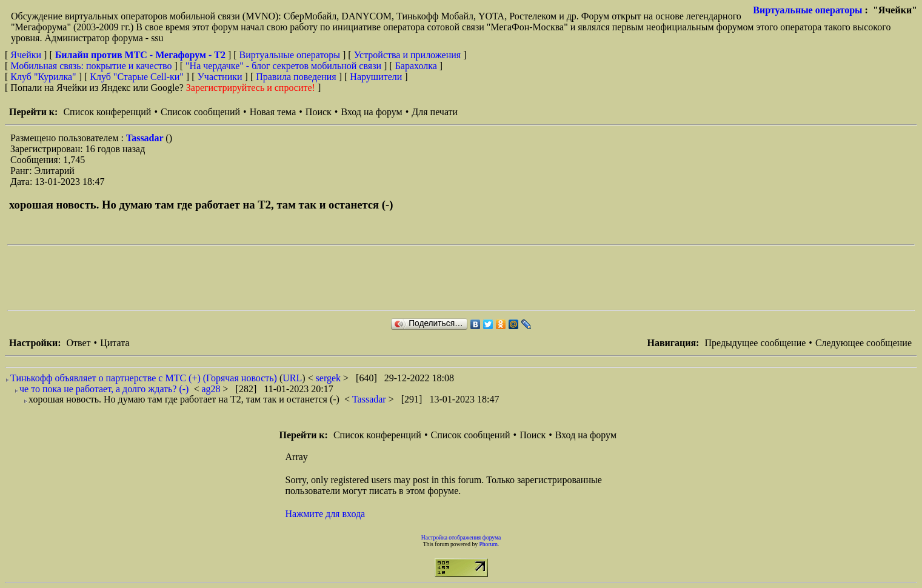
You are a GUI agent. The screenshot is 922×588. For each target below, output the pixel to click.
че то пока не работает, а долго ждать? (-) (104, 389)
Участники (220, 77)
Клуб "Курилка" (43, 77)
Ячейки (27, 55)
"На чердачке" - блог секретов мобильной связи (283, 66)
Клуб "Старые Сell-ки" (137, 77)
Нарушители (376, 77)
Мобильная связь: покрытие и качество (91, 66)
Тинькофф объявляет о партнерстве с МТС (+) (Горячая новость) (144, 378)
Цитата (115, 343)
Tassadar (146, 138)
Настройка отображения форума (461, 537)
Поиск (319, 112)
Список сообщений (200, 112)
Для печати (435, 112)
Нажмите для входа (326, 514)
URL (292, 378)
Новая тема (273, 112)
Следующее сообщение (864, 343)
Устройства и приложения (408, 55)
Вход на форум (371, 112)
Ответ (78, 343)
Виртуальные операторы (807, 10)
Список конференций (107, 112)
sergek (329, 378)
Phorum (488, 544)
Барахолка (416, 66)
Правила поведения (296, 77)
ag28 (212, 389)
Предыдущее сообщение (755, 343)
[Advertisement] (228, 278)
